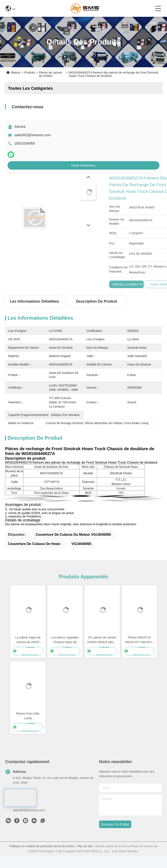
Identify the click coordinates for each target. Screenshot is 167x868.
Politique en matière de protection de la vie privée (42, 846)
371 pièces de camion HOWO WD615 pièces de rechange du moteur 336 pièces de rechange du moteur (102, 640)
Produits (30, 73)
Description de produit (96, 301)
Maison (16, 73)
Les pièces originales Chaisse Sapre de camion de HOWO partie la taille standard (65, 640)
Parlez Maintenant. (84, 165)
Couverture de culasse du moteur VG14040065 (73, 535)
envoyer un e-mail (115, 824)
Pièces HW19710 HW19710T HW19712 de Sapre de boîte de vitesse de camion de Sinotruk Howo (139, 640)
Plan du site (85, 846)
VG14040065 (81, 544)
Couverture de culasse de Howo (34, 544)
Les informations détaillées (34, 301)
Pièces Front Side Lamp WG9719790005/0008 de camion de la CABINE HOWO (28, 716)
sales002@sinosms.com (33, 135)
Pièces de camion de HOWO (51, 74)
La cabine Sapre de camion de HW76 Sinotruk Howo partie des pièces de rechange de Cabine (28, 640)
